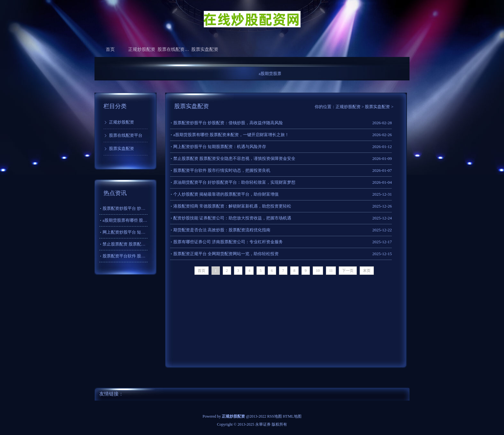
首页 (110, 49)
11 (331, 271)
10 (318, 271)
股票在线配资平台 (173, 49)
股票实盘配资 (205, 49)
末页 (367, 271)
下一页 (348, 271)
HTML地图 (292, 416)
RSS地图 (274, 416)
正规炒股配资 (142, 49)
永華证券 (263, 424)
